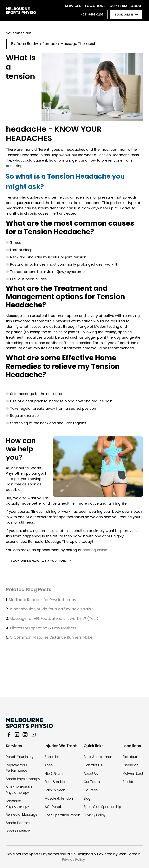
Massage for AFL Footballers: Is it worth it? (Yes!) (57, 620)
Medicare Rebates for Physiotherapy (45, 601)
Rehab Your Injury (20, 757)
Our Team (118, 6)
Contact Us (93, 765)
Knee (49, 765)
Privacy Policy (95, 820)
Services (73, 6)
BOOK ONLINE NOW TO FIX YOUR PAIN (39, 562)
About (137, 6)
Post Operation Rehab (63, 815)
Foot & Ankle (55, 782)
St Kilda (128, 782)
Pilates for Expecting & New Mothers (45, 629)
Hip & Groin (54, 773)
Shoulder (52, 757)
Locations (95, 6)
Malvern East (133, 773)
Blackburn (130, 757)
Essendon (130, 765)
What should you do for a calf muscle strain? (53, 610)
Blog (87, 798)
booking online (95, 551)
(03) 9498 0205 (89, 15)
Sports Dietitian (18, 831)
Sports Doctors (18, 823)
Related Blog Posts (31, 591)
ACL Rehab (54, 807)
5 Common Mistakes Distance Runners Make (54, 639)
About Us (91, 773)
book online (123, 15)
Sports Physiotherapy (24, 779)
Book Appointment (99, 757)
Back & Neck (55, 790)
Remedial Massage (22, 815)
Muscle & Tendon (59, 798)
